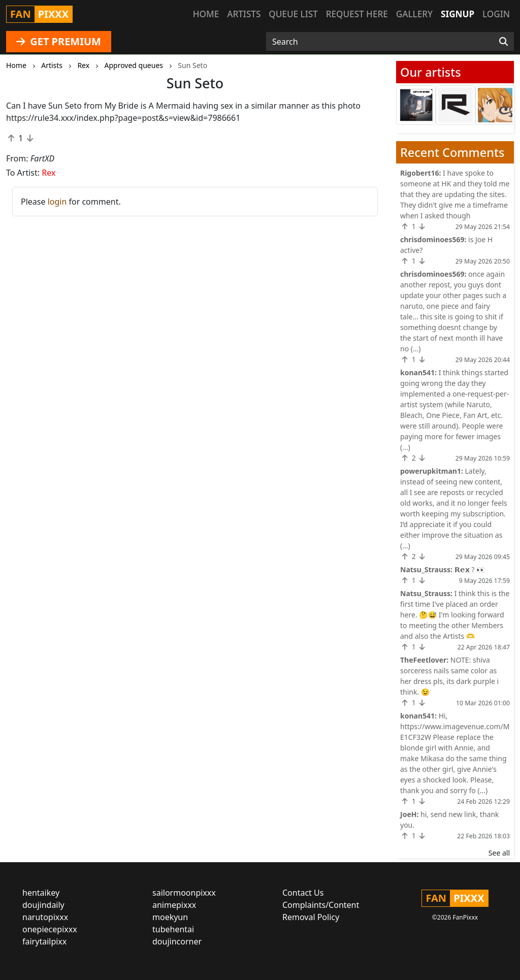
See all (499, 853)
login (57, 202)
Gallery (414, 14)
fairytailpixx (44, 941)
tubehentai (173, 929)
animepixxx (174, 905)
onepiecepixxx (50, 929)
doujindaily (43, 905)
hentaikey (41, 893)
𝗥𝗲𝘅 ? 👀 (470, 569)
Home (206, 14)
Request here (357, 14)
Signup (458, 14)
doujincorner (177, 941)
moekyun (170, 917)
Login (496, 14)
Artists (244, 14)
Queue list (293, 14)
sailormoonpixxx (184, 893)
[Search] (503, 42)
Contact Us (303, 893)
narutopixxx (45, 917)
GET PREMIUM (59, 41)
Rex (48, 173)
